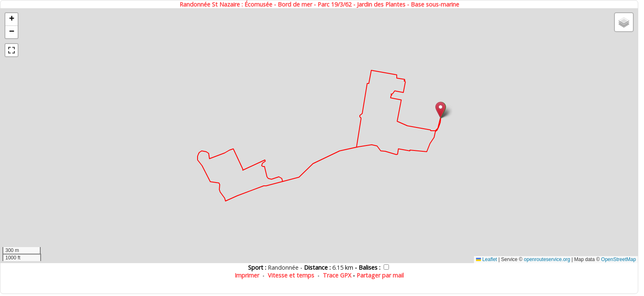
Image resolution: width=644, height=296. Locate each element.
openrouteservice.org (547, 259)
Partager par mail (380, 275)
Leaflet (486, 259)
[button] (440, 110)
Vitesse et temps (291, 275)
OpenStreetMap (619, 259)
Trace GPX (337, 275)
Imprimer (247, 275)
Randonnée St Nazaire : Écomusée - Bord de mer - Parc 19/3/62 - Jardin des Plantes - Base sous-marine (319, 4)
